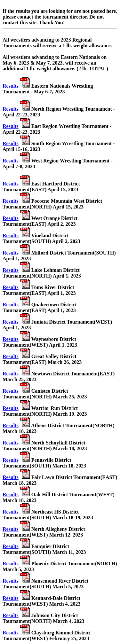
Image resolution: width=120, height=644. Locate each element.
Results (11, 86)
